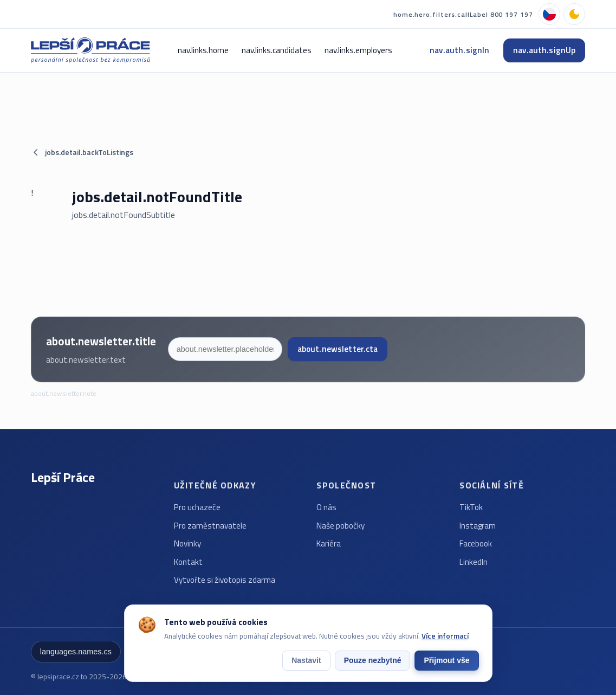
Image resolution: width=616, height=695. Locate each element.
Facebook (476, 543)
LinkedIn (474, 562)
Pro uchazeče (197, 507)
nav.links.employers (358, 50)
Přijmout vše (446, 660)
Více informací (445, 636)
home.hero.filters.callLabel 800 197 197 (463, 14)
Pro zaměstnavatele (210, 526)
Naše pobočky (341, 526)
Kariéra (329, 543)
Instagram (478, 526)
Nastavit (306, 660)
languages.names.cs (76, 652)
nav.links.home (203, 50)
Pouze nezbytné (373, 660)
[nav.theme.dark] (574, 14)
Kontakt (188, 562)
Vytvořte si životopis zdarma (225, 580)
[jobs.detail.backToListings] (308, 152)
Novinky (187, 543)
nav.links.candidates (277, 50)
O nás (326, 507)
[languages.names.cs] (549, 14)
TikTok (471, 507)
